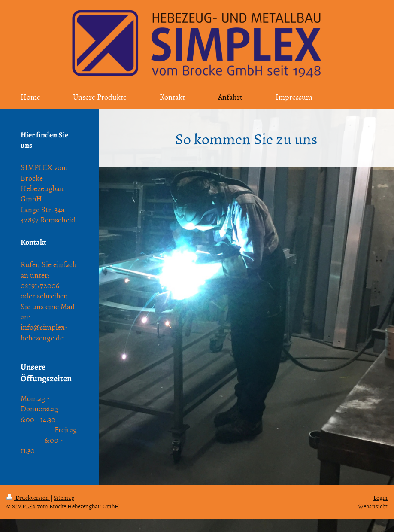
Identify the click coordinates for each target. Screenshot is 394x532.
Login (380, 497)
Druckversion (28, 497)
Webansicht (373, 506)
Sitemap (64, 497)
